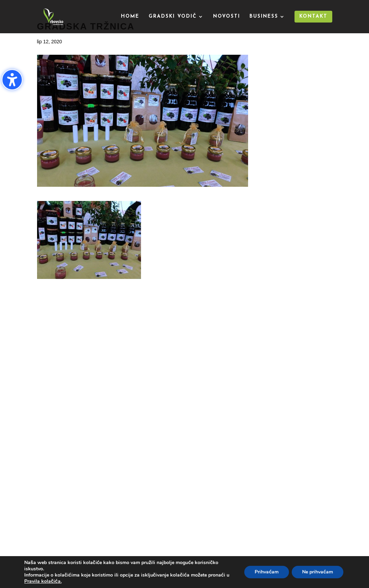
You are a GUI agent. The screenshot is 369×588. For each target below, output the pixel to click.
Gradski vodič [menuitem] (173, 17)
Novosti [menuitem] (227, 17)
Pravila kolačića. (43, 581)
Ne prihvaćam (318, 572)
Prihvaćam (267, 572)
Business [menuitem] (264, 17)
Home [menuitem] (130, 17)
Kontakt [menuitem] (313, 16)
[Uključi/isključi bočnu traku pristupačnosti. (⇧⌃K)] (12, 80)
